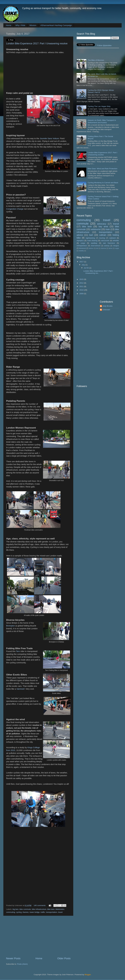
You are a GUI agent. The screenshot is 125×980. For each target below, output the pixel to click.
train (108, 229)
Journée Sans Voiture (49, 138)
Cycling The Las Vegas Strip (99, 106)
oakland (112, 238)
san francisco (109, 243)
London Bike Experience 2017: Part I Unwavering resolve (37, 44)
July (83, 265)
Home (9, 25)
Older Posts (64, 958)
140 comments (40, 905)
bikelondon (60, 909)
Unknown (106, 310)
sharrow (103, 248)
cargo (83, 243)
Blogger (88, 975)
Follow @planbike (104, 45)
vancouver (105, 241)
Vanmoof (21, 689)
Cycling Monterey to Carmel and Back (103, 183)
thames (26, 912)
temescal (82, 248)
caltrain (103, 235)
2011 (82, 286)
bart (91, 235)
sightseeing (90, 238)
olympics (80, 241)
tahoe (111, 248)
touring (102, 238)
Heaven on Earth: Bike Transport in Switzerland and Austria (102, 121)
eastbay (94, 243)
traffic (43, 912)
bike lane (51, 909)
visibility (81, 251)
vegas (117, 248)
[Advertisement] (38, 936)
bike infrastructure (39, 909)
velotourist (96, 229)
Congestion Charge (15, 209)
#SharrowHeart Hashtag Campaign (56, 25)
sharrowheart (96, 246)
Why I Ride (20, 25)
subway (107, 246)
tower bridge (35, 912)
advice (80, 235)
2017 (82, 262)
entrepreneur (82, 246)
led (97, 248)
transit (116, 224)
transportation (52, 912)
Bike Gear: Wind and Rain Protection (102, 169)
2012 (82, 283)
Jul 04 (86, 268)
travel (60, 912)
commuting (11, 912)
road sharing (92, 241)
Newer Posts (13, 958)
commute (83, 224)
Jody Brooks (108, 306)
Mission (33, 25)
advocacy (102, 224)
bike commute (25, 909)
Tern (18, 651)
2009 (82, 294)
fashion (91, 248)
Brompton (10, 626)
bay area (103, 226)
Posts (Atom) (22, 964)
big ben (15, 909)
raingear (116, 246)
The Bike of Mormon (96, 60)
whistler (116, 241)
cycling (19, 912)
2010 (82, 290)
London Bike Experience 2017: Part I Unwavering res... (98, 272)
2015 (82, 279)
